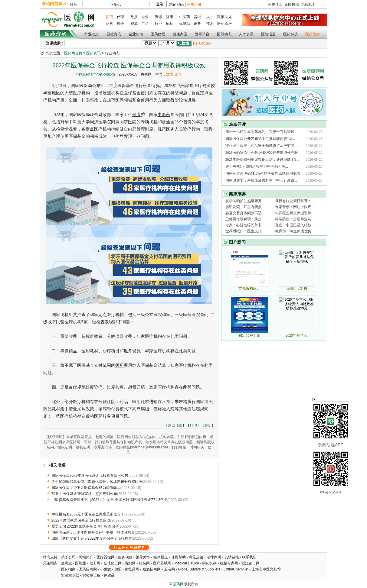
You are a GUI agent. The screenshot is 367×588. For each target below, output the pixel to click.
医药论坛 (224, 24)
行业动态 (92, 34)
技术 (210, 24)
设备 (197, 24)
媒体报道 (161, 557)
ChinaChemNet (236, 569)
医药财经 (158, 34)
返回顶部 (175, 425)
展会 (120, 24)
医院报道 (268, 34)
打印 (193, 425)
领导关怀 (143, 557)
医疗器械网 (106, 557)
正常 (178, 74)
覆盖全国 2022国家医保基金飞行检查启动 (85, 526)
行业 (159, 24)
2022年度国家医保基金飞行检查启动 (81, 520)
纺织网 (130, 563)
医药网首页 (73, 53)
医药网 (178, 584)
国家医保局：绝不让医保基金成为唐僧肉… (86, 488)
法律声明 (214, 557)
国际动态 (224, 34)
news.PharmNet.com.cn (95, 74)
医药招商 (68, 569)
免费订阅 (275, 5)
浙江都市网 (251, 563)
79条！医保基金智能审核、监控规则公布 (84, 494)
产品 (145, 24)
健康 (169, 17)
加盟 (118, 569)
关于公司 (68, 557)
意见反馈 (196, 557)
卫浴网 (170, 569)
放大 (170, 74)
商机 (110, 24)
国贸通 (80, 563)
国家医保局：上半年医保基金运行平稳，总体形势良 (93, 532)
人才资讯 (246, 34)
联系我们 (249, 557)
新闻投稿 (292, 5)
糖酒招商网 (152, 569)
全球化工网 (113, 563)
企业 (145, 17)
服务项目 (125, 557)
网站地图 (308, 5)
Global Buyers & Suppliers (199, 569)
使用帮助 (179, 557)
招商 (110, 17)
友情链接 (232, 557)
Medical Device (187, 563)
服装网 (144, 563)
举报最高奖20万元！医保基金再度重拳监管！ (88, 514)
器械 (197, 17)
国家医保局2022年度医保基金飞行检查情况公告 (90, 476)
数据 (134, 17)
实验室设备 (91, 575)
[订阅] (198, 43)
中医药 (185, 17)
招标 (169, 24)
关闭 (208, 425)
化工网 (95, 563)
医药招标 (313, 34)
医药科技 (290, 34)
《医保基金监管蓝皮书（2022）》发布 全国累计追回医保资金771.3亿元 (110, 500)
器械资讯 (114, 34)
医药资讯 (93, 53)
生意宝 (67, 563)
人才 (210, 17)
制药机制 (209, 563)
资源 (134, 24)
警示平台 (202, 34)
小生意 (106, 569)
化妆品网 (132, 569)
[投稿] (207, 43)
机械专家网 (229, 563)
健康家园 (180, 34)
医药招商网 (88, 569)
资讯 (159, 17)
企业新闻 (136, 34)
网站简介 (86, 557)
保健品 (185, 24)
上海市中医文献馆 (266, 569)
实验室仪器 (70, 575)
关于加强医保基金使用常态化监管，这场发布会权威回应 (97, 482)
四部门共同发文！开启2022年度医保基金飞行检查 (92, 538)
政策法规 (224, 17)
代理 (120, 17)
